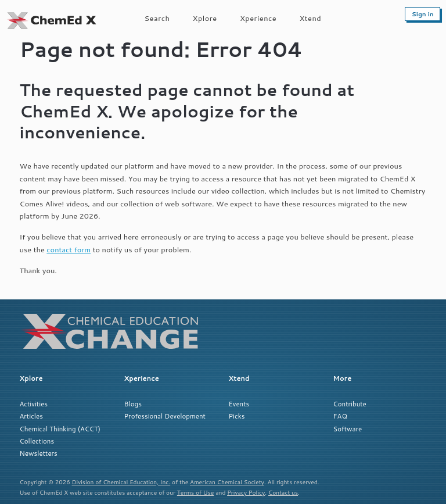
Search (157, 18)
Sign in (423, 14)
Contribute (350, 404)
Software (348, 429)
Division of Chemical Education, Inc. (121, 482)
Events (239, 404)
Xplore (205, 18)
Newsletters (39, 453)
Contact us (283, 492)
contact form (69, 249)
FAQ (340, 416)
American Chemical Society (227, 482)
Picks (237, 416)
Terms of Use (196, 492)
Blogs (133, 404)
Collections (37, 441)
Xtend (311, 18)
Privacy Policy (246, 492)
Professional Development (165, 416)
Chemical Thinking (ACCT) (60, 429)
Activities (34, 404)
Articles (31, 416)
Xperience (258, 18)
